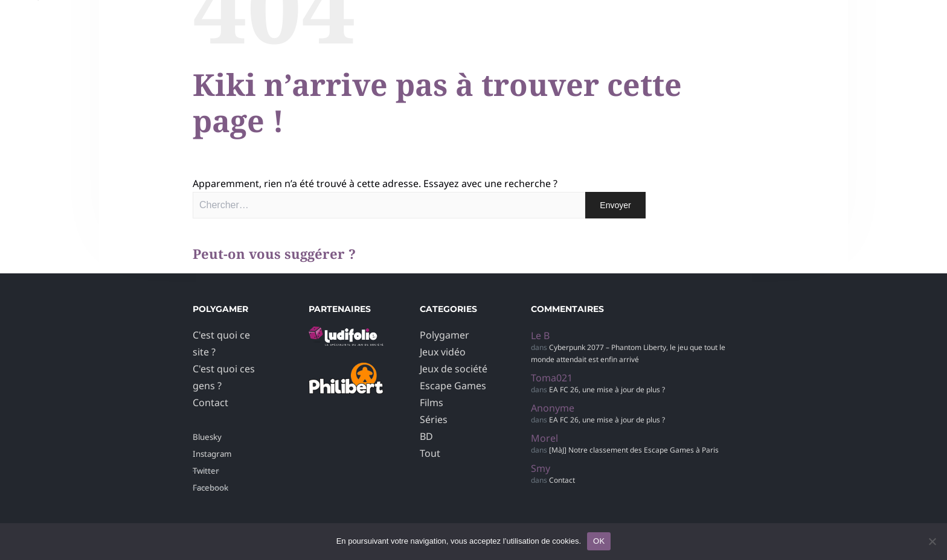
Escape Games (453, 386)
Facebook (210, 488)
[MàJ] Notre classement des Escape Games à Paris (634, 450)
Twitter (206, 471)
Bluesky (207, 437)
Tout (430, 453)
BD (426, 436)
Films (432, 402)
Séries (434, 419)
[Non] (932, 541)
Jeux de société (454, 369)
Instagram (212, 454)
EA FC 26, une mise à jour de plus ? (607, 390)
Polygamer (445, 335)
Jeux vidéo (443, 352)
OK (599, 541)
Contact (210, 402)
